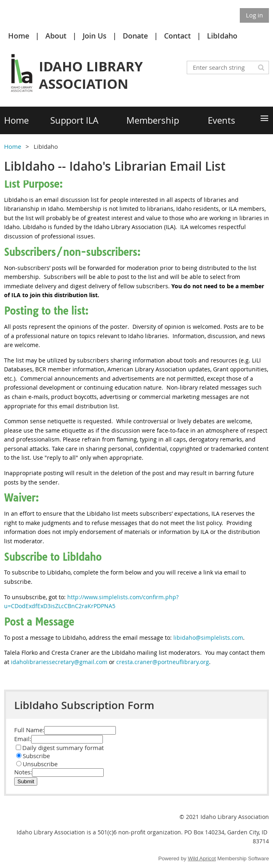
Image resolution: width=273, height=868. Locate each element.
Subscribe (33, 756)
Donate (135, 36)
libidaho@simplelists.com (208, 638)
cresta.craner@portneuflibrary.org (163, 662)
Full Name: (29, 730)
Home (19, 36)
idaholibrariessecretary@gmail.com (59, 662)
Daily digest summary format (60, 748)
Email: (23, 739)
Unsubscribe (37, 764)
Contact (177, 36)
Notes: (23, 772)
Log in (254, 15)
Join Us (95, 36)
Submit (26, 781)
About (56, 36)
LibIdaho (222, 36)
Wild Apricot (202, 858)
